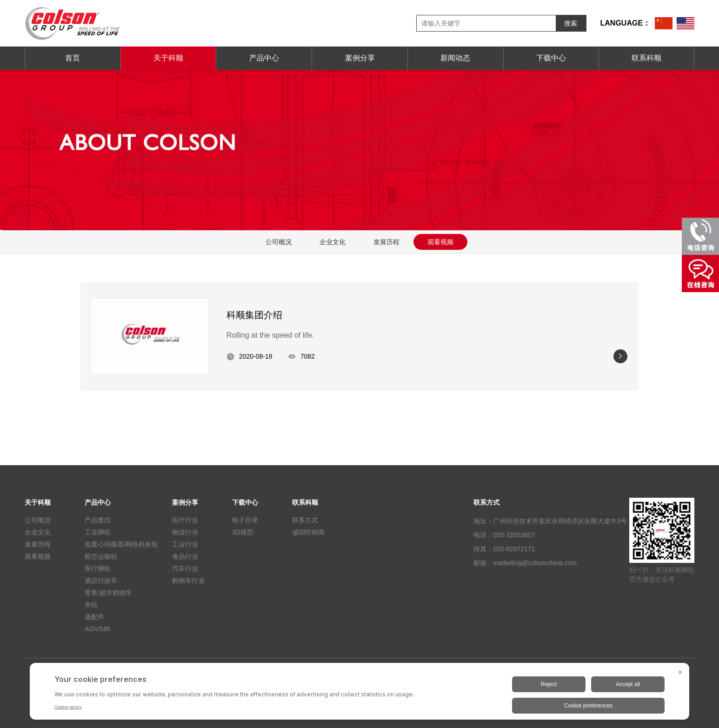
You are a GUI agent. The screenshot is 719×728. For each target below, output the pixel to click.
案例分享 (360, 58)
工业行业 (185, 544)
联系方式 (305, 520)
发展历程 (386, 242)
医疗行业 (185, 520)
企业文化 (333, 242)
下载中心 (551, 58)
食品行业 (185, 556)
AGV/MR (97, 629)
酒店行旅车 (101, 581)
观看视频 (440, 242)
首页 (73, 58)
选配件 (94, 617)
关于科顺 (168, 58)
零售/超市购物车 (108, 593)
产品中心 (264, 58)
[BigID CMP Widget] (359, 694)
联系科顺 (646, 58)
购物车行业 (188, 581)
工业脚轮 (98, 532)
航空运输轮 (101, 556)
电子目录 (245, 520)
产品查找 (98, 520)
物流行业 (185, 532)
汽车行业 (185, 568)
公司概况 (279, 242)
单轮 (91, 605)
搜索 (571, 23)
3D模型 (243, 532)
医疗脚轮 (98, 568)
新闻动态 (455, 58)
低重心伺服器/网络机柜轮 (121, 544)
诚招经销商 (308, 532)
